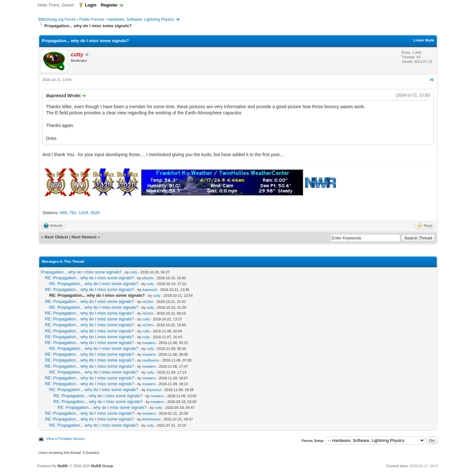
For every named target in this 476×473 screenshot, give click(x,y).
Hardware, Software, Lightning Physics (141, 19)
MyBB (63, 466)
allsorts (148, 278)
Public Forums (92, 19)
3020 (95, 213)
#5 (432, 80)
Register (109, 5)
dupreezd (150, 290)
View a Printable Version (66, 439)
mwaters (149, 343)
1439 (83, 213)
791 (73, 213)
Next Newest (84, 237)
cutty (134, 272)
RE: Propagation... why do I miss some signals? (90, 278)
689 (63, 213)
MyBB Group (102, 466)
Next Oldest (56, 237)
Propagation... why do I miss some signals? (81, 272)
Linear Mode (424, 40)
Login (91, 5)
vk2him (148, 302)
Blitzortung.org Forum (57, 19)
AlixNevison (151, 419)
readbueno (151, 360)
